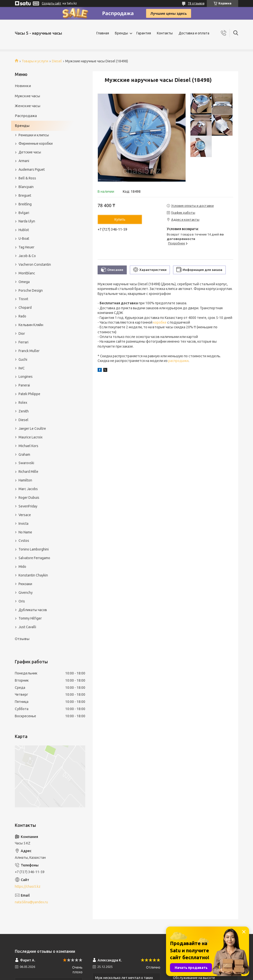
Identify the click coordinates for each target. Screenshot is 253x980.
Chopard (25, 308)
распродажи (178, 361)
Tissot (23, 299)
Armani (24, 161)
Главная (103, 33)
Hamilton (25, 480)
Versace (25, 515)
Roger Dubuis (29, 498)
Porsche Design (31, 290)
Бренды (121, 33)
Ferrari (23, 342)
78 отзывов (196, 3)
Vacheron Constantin (35, 264)
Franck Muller (29, 351)
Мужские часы (27, 96)
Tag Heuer (26, 247)
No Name (25, 532)
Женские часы (28, 106)
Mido (22, 567)
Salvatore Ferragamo (34, 558)
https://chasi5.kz (28, 886)
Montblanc (27, 273)
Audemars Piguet (32, 169)
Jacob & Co (27, 256)
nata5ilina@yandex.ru (31, 902)
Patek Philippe (29, 394)
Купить (120, 219)
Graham (24, 454)
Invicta (23, 524)
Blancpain (26, 187)
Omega (24, 282)
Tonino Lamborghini (34, 549)
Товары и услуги (35, 61)
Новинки (23, 86)
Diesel (57, 61)
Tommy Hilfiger (30, 618)
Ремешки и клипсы (34, 135)
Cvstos (24, 541)
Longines (26, 377)
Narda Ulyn (27, 221)
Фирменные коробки (36, 143)
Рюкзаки (25, 584)
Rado (22, 316)
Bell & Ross (27, 178)
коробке (160, 322)
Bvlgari (24, 213)
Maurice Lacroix (31, 437)
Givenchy (26, 593)
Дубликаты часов (33, 610)
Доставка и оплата (194, 33)
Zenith (24, 411)
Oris (22, 601)
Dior (22, 334)
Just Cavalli (27, 627)
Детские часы (30, 152)
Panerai (24, 385)
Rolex (23, 403)
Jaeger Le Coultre (32, 429)
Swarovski (26, 463)
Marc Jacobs (28, 489)
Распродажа (26, 116)
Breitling (25, 204)
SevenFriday (28, 506)
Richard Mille (28, 472)
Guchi (23, 359)
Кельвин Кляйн (31, 325)
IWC (22, 368)
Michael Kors (28, 446)
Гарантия (144, 33)
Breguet (25, 195)
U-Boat (24, 239)
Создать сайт (52, 3)
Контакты (165, 33)
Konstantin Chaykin (33, 575)
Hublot (24, 230)
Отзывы (22, 639)
